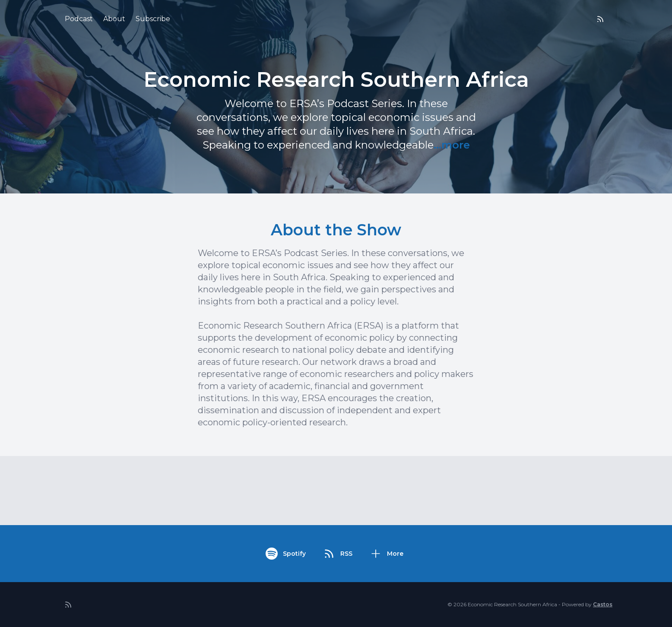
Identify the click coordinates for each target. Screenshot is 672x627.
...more (452, 145)
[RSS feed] (600, 19)
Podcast (79, 19)
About (114, 19)
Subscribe (153, 19)
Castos (603, 604)
